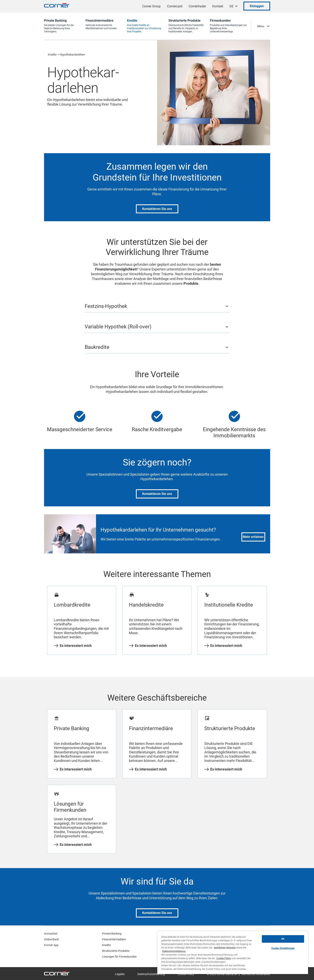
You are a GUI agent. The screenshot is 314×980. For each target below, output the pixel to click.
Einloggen (257, 6)
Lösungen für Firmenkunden (119, 957)
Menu (261, 26)
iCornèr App (51, 945)
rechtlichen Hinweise (225, 948)
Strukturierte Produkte (116, 951)
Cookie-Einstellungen (283, 948)
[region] (233, 953)
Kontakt (218, 6)
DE (231, 6)
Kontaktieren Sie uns (157, 209)
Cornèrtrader (197, 6)
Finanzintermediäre (114, 939)
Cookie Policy (224, 958)
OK (283, 939)
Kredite (52, 55)
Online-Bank (51, 939)
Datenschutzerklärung (151, 974)
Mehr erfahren (253, 537)
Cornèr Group (151, 6)
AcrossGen (51, 934)
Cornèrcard (175, 6)
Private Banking (112, 934)
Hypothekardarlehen (72, 55)
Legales (120, 974)
